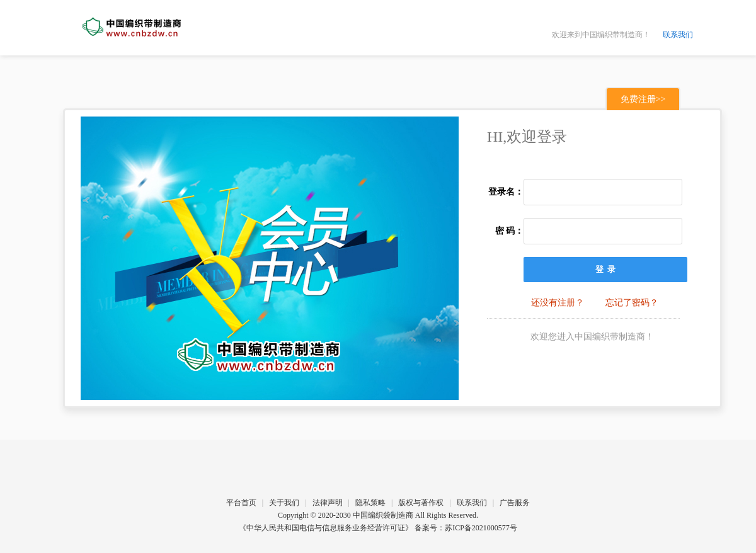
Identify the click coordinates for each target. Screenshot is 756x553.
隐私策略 (370, 503)
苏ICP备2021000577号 (481, 528)
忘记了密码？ (632, 303)
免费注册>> (643, 99)
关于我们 (284, 503)
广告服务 (515, 503)
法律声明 (328, 503)
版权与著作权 (421, 503)
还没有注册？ (558, 303)
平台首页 (241, 503)
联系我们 (678, 35)
